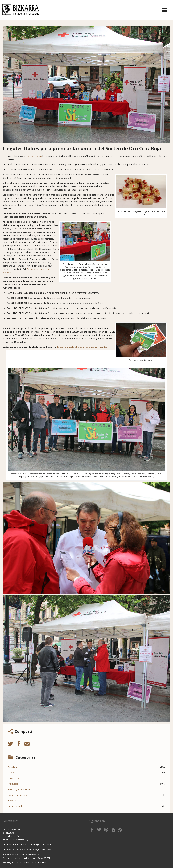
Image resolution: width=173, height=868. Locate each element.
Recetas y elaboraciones (20, 789)
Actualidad (13, 767)
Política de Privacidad (26, 862)
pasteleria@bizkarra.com (39, 850)
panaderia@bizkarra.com (39, 844)
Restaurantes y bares (18, 795)
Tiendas (12, 801)
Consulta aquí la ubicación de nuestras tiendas (82, 347)
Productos (13, 784)
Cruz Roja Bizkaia (34, 156)
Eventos (12, 773)
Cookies (42, 862)
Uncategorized (15, 806)
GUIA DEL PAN (14, 778)
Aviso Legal (8, 862)
